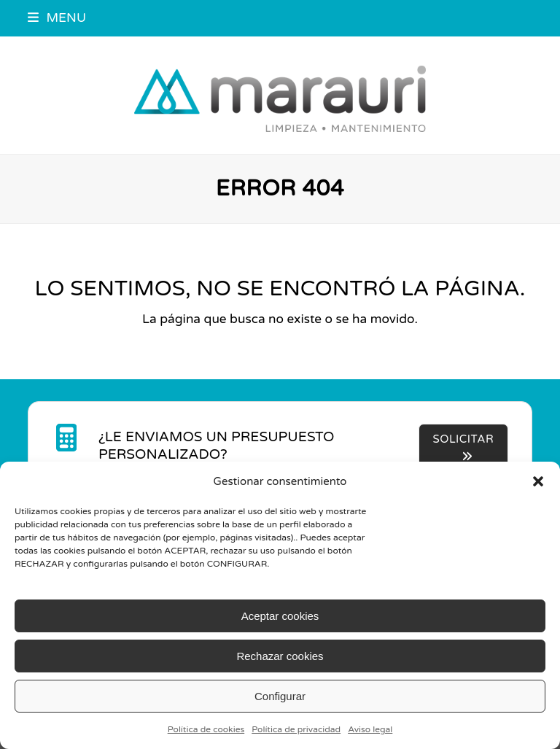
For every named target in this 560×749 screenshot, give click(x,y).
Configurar (280, 696)
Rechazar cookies (280, 656)
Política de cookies (206, 729)
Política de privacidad (296, 729)
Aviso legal (370, 729)
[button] (538, 481)
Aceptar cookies (280, 616)
